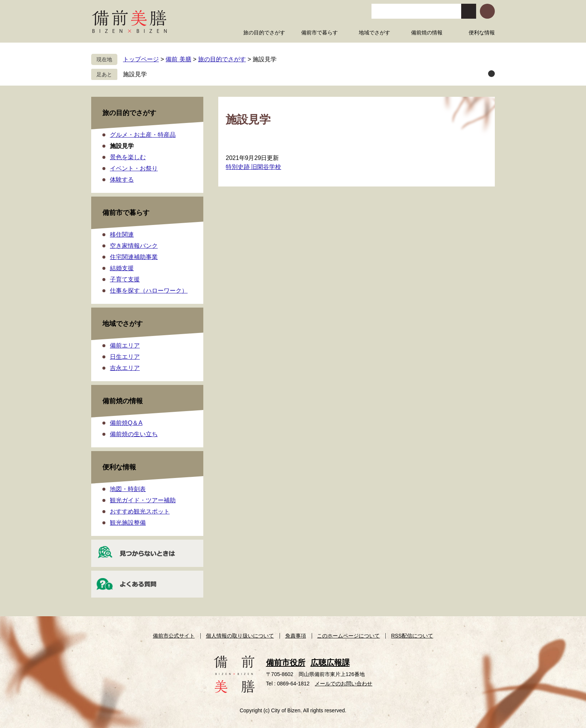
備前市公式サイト (174, 636)
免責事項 (296, 636)
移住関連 (122, 235)
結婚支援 (122, 268)
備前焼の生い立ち (134, 434)
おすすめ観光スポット (140, 511)
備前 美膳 (178, 59)
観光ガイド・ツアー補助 (143, 500)
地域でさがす (123, 324)
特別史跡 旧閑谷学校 (253, 167)
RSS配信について (412, 636)
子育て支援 (125, 279)
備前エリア (125, 346)
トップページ (141, 59)
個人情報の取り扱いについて (240, 636)
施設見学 (135, 74)
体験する (122, 180)
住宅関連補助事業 (134, 257)
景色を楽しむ (128, 157)
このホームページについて (348, 636)
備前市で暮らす (126, 213)
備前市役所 (286, 662)
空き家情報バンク (134, 246)
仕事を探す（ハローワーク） (149, 291)
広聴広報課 (330, 662)
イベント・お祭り (134, 168)
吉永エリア (125, 368)
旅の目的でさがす (222, 59)
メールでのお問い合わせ (343, 684)
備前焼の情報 (123, 401)
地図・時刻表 (128, 489)
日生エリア (125, 357)
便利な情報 (119, 467)
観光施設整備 (128, 523)
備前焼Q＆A (126, 423)
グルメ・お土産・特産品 (143, 135)
